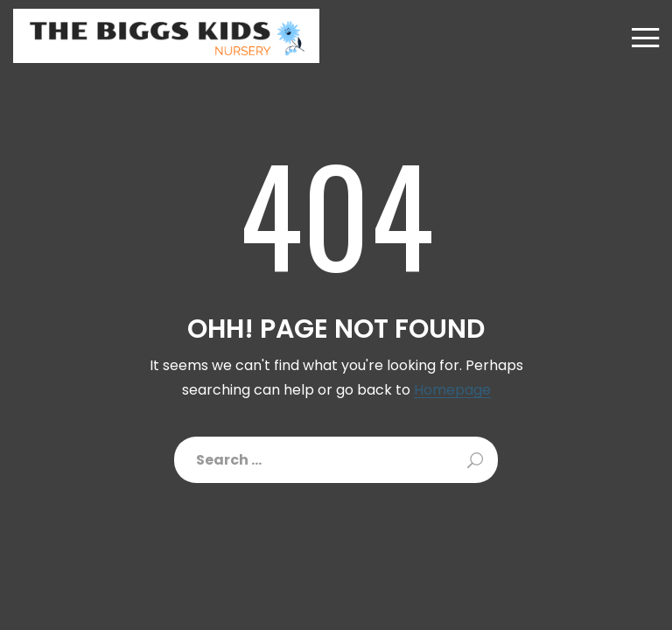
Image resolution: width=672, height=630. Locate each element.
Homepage (452, 391)
